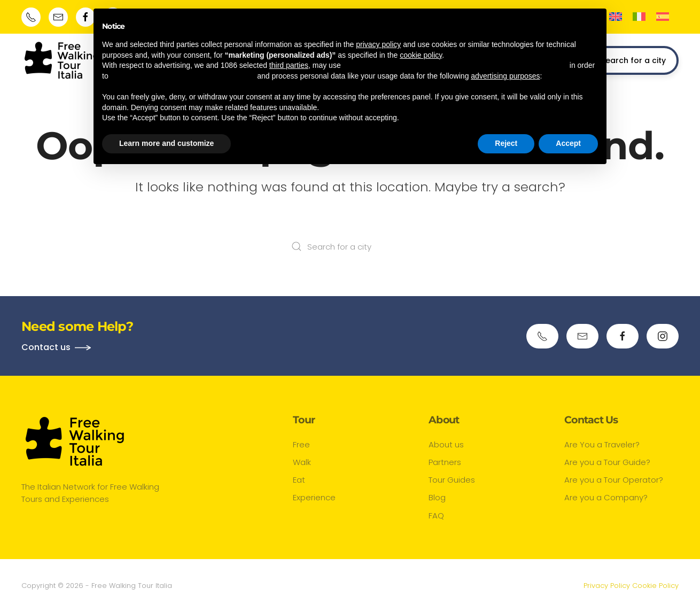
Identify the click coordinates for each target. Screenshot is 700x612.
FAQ (436, 516)
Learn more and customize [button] (166, 143)
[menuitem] (616, 17)
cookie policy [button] (421, 55)
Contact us (46, 347)
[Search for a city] (350, 246)
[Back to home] (62, 60)
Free (301, 444)
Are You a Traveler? (602, 444)
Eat (299, 480)
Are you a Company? (606, 497)
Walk (302, 462)
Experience (314, 497)
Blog (437, 497)
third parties (289, 65)
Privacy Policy (607, 586)
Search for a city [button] (627, 61)
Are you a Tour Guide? (607, 462)
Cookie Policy (655, 586)
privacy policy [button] (378, 44)
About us (446, 444)
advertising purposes (505, 76)
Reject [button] (506, 143)
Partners (445, 462)
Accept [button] (568, 143)
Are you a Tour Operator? (614, 480)
